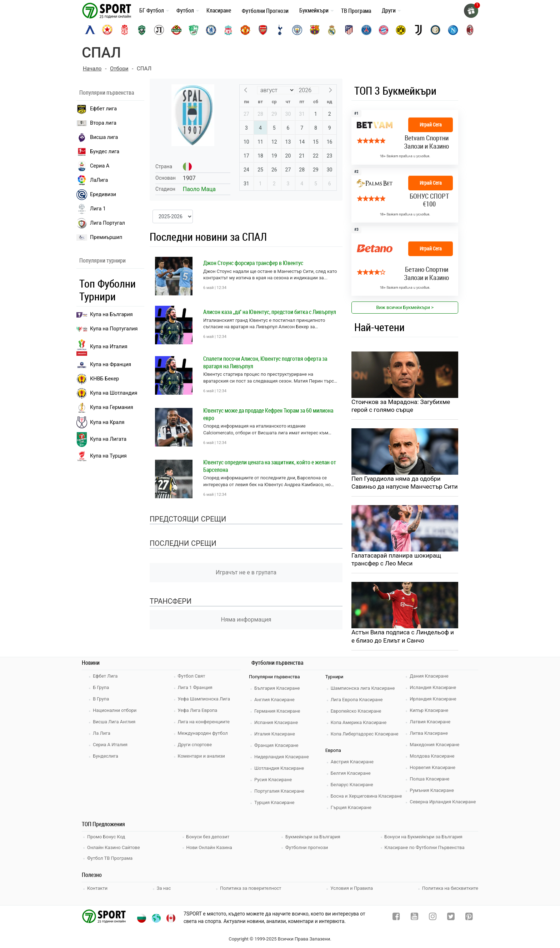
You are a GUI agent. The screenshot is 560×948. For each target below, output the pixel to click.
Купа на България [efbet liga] (105, 315)
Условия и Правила (352, 888)
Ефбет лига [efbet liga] (97, 109)
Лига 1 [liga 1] (91, 209)
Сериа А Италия (110, 745)
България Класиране (277, 688)
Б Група (101, 687)
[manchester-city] (297, 30)
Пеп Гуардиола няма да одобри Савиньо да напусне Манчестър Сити (405, 483)
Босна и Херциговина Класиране (366, 796)
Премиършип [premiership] (99, 238)
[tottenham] (280, 30)
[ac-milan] (470, 30)
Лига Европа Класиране (357, 700)
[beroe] (194, 30)
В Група (101, 699)
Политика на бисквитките (450, 888)
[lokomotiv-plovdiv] (159, 30)
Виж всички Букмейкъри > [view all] (405, 307)
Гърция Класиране (351, 807)
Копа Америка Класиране (359, 722)
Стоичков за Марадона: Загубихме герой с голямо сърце (401, 406)
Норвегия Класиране (432, 767)
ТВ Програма (356, 11)
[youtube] (414, 918)
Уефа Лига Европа (198, 710)
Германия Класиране (277, 711)
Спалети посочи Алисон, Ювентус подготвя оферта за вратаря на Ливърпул (265, 362)
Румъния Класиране (432, 790)
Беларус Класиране (352, 785)
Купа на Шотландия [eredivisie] (107, 393)
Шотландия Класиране (279, 768)
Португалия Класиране (279, 791)
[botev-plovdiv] (176, 30)
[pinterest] (469, 918)
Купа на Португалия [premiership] (107, 329)
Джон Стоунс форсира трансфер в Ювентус (253, 263)
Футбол (185, 10)
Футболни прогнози (307, 847)
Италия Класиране (275, 734)
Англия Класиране (274, 700)
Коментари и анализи (201, 756)
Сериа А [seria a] (93, 166)
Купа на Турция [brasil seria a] (102, 456)
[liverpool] (228, 30)
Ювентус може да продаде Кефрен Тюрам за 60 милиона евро (268, 414)
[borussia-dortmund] (401, 30)
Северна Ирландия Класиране (443, 802)
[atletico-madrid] (349, 30)
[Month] (276, 90)
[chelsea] (211, 30)
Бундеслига (106, 756)
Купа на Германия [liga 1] (105, 408)
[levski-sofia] (90, 30)
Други (389, 10)
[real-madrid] (332, 30)
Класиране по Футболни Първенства (425, 847)
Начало (92, 69)
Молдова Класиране (432, 756)
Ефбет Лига (105, 676)
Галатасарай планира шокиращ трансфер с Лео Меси (396, 559)
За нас (164, 888)
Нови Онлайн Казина (209, 847)
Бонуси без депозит (208, 837)
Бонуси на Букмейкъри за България (424, 837)
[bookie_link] (405, 137)
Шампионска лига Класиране (363, 688)
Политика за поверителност (251, 888)
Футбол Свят (192, 676)
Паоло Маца (199, 189)
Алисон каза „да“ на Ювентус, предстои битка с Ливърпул (270, 312)
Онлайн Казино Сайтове (114, 847)
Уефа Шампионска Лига (204, 699)
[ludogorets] (142, 30)
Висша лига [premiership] (97, 138)
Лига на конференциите (204, 722)
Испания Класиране (276, 722)
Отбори (119, 69)
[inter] (435, 30)
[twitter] (451, 918)
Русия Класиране (273, 780)
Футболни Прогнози (265, 11)
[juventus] (418, 30)
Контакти (97, 888)
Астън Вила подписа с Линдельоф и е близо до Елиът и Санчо (403, 636)
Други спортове (195, 745)
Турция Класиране (274, 802)
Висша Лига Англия (114, 722)
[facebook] (396, 918)
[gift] (471, 11)
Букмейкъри (314, 10)
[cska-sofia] (107, 30)
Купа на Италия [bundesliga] (102, 347)
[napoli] (453, 30)
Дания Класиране (429, 676)
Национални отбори (115, 710)
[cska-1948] (125, 30)
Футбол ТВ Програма (110, 858)
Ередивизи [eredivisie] (96, 195)
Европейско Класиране (356, 711)
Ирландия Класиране (433, 699)
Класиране (219, 10)
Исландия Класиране (433, 687)
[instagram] (433, 918)
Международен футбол (203, 733)
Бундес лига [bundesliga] (98, 152)
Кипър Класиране (429, 710)
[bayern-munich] (384, 30)
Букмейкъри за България (313, 837)
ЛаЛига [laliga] (92, 180)
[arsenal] (263, 30)
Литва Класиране (429, 733)
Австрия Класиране (352, 762)
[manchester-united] (245, 30)
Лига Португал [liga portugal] (101, 223)
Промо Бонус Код (106, 837)
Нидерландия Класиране (282, 757)
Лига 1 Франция (195, 687)
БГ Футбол (152, 10)
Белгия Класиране (351, 773)
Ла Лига (102, 733)
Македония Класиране (434, 745)
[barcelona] (315, 30)
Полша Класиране (429, 779)
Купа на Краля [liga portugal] (100, 422)
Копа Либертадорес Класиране (365, 734)
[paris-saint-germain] (366, 30)
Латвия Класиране (430, 722)
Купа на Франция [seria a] (104, 365)
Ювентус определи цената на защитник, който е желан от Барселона (270, 466)
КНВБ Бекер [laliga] (98, 379)
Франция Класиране (276, 745)
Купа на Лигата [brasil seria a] (101, 440)
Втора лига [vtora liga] (96, 123)
